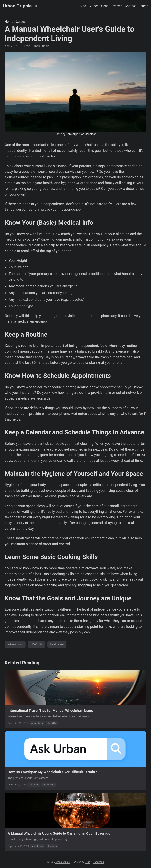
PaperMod (98, 862)
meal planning (46, 585)
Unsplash (91, 134)
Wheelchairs (15, 644)
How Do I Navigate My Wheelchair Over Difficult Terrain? (52, 772)
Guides (21, 22)
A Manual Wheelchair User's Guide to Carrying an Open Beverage (59, 833)
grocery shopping (78, 585)
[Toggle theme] (36, 6)
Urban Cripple (17, 6)
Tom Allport (73, 134)
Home (9, 22)
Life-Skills (36, 644)
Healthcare (57, 644)
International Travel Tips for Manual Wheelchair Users (50, 710)
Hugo (88, 862)
